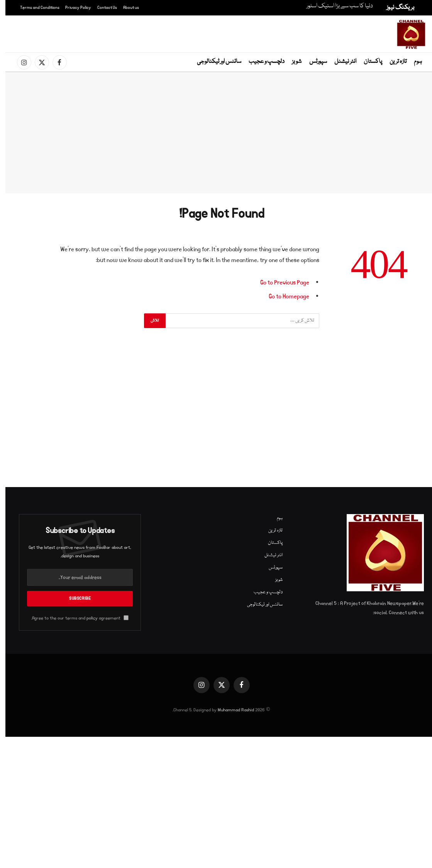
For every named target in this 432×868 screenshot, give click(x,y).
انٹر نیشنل (340, 62)
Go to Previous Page (279, 283)
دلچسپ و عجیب (261, 62)
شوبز (291, 62)
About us (126, 8)
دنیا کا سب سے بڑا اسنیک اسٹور (334, 6)
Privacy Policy (73, 8)
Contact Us (102, 8)
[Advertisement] (218, 33)
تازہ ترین (393, 62)
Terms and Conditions (34, 8)
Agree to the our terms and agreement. (75, 618)
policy (87, 618)
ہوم (413, 62)
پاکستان (368, 62)
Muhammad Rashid (230, 710)
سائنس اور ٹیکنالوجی (214, 62)
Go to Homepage (284, 296)
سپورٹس (313, 62)
